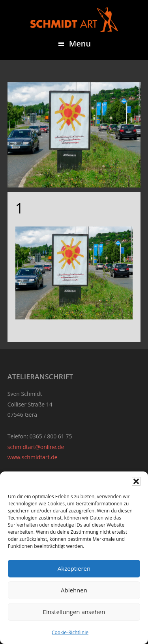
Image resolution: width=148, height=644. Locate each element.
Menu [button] (80, 44)
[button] (136, 481)
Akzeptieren (74, 568)
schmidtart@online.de (36, 447)
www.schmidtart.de (33, 457)
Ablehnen (74, 590)
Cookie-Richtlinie (70, 632)
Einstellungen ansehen (74, 612)
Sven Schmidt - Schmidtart (74, 20)
